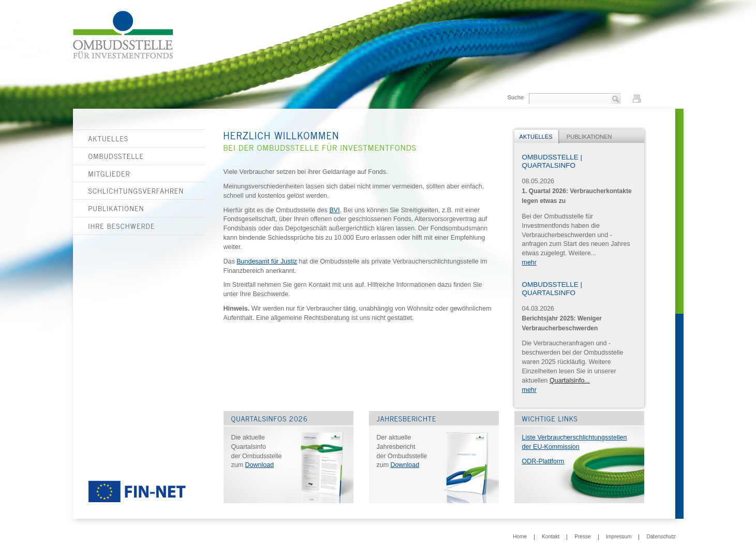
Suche (515, 97)
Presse (582, 537)
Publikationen (116, 208)
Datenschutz (661, 537)
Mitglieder (109, 173)
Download (260, 465)
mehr (529, 262)
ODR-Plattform (543, 461)
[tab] (537, 137)
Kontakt (551, 537)
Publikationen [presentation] (589, 137)
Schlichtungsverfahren (136, 191)
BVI (334, 210)
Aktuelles (109, 138)
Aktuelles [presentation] (536, 137)
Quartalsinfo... (570, 381)
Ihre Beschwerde (122, 226)
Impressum (619, 537)
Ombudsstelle (116, 156)
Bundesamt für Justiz (267, 261)
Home (520, 537)
